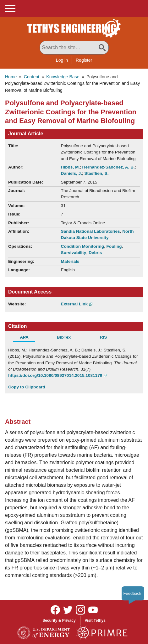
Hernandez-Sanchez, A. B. (109, 167)
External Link (74, 304)
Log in (62, 60)
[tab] (28, 338)
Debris (95, 253)
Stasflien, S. (96, 173)
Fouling (114, 246)
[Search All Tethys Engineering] (74, 48)
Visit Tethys (95, 621)
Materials (70, 261)
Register (84, 60)
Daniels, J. (71, 173)
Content (32, 77)
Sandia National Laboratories (90, 231)
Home (11, 77)
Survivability (74, 253)
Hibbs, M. (70, 167)
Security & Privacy (59, 621)
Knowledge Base (63, 77)
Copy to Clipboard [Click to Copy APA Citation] (27, 387)
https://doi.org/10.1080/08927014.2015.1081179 (55, 375)
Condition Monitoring (82, 246)
